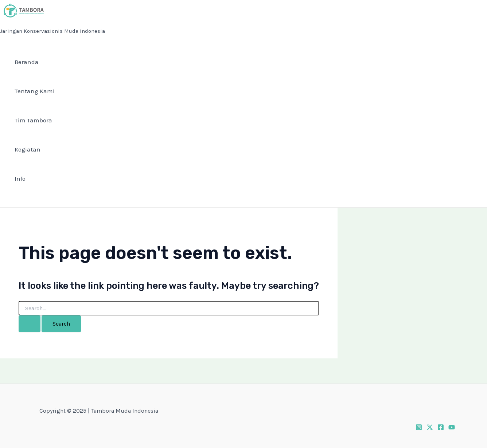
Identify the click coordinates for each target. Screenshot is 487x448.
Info (20, 178)
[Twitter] (430, 427)
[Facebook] (441, 427)
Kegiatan (28, 149)
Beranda (27, 62)
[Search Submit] (30, 324)
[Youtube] (452, 427)
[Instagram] (419, 427)
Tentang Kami (35, 91)
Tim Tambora (33, 120)
